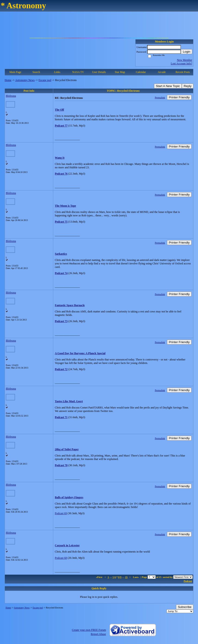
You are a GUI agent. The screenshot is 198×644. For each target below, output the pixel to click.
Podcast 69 (61, 513)
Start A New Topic (168, 86)
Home (8, 80)
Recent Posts (183, 72)
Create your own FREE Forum (89, 630)
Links (57, 72)
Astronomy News (25, 80)
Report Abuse (98, 634)
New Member (185, 60)
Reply (188, 86)
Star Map (120, 72)
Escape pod (45, 80)
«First (99, 577)
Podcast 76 (61, 174)
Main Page (15, 72)
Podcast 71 (61, 417)
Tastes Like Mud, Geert (69, 401)
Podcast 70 (61, 465)
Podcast (188, 581)
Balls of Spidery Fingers (69, 497)
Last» (136, 577)
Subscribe (185, 607)
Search (36, 72)
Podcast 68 (61, 558)
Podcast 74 (61, 273)
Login (187, 52)
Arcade (162, 72)
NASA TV (78, 72)
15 (126, 577)
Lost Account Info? (181, 63)
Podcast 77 (61, 126)
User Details (99, 72)
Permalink (160, 97)
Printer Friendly (179, 97)
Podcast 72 (61, 369)
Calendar (141, 72)
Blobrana (11, 96)
